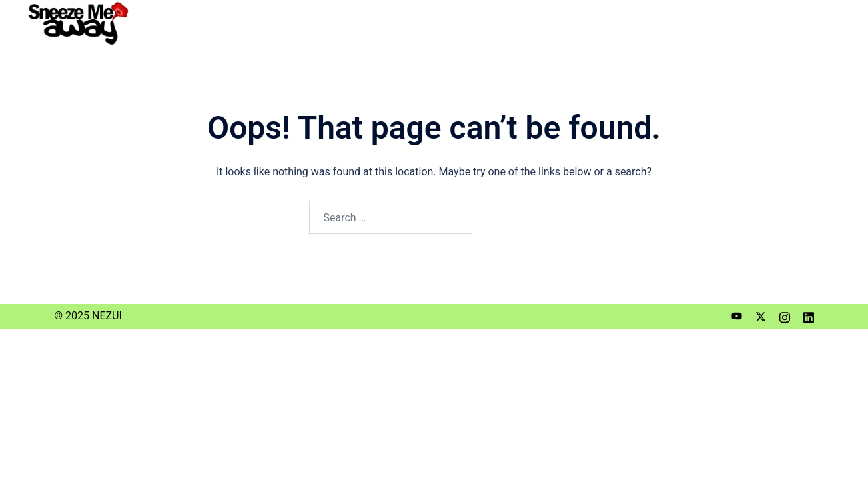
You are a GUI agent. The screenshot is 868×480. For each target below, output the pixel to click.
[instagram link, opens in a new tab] (785, 316)
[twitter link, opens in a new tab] (761, 316)
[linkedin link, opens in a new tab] (809, 316)
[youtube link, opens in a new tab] (737, 316)
